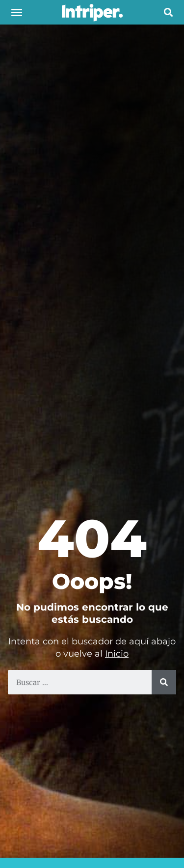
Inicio (117, 654)
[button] (17, 12)
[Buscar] (164, 682)
